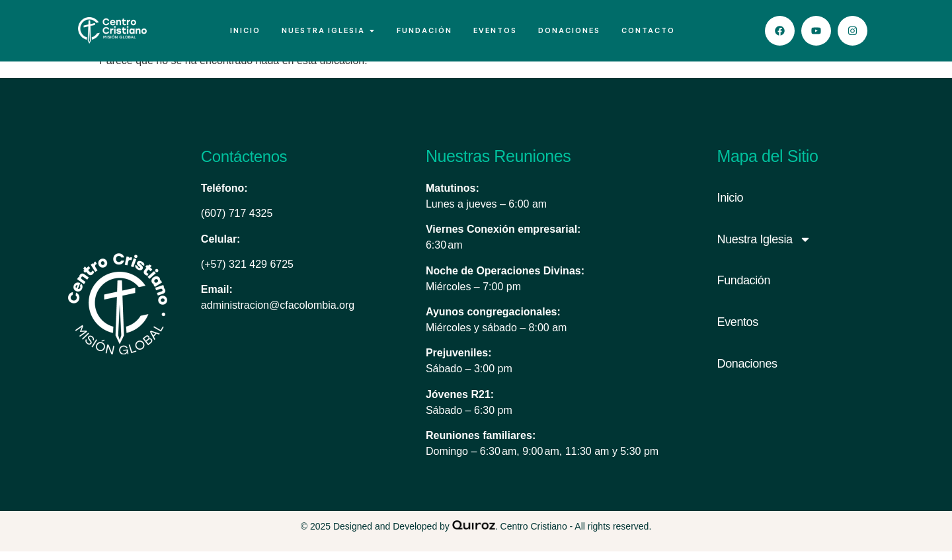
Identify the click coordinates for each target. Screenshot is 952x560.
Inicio (731, 206)
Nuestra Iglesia (764, 248)
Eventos (738, 331)
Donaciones (747, 373)
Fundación (744, 290)
